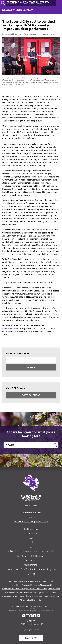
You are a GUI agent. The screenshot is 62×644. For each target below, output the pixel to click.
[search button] (55, 445)
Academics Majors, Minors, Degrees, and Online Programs (31, 611)
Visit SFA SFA (31, 609)
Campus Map (31, 560)
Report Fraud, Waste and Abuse (14, 596)
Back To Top (31, 638)
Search (31, 367)
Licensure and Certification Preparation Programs (31, 569)
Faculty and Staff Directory (31, 556)
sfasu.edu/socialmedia (31, 624)
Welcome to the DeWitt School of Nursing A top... (31, 606)
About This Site (31, 630)
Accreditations (31, 565)
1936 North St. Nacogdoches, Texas (31, 522)
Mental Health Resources (20, 585)
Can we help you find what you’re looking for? (31, 434)
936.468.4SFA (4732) (31, 512)
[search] (31, 445)
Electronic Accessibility (18, 581)
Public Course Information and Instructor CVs (31, 551)
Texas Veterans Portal (48, 592)
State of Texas (54, 589)
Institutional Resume (52, 596)
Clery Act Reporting (35, 596)
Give (31, 547)
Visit (31, 538)
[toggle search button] (3, 3)
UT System (43, 589)
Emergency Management (41, 585)
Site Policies (37, 600)
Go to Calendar (31, 395)
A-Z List (31, 574)
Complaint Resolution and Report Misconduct (20, 589)
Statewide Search (12, 592)
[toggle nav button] (59, 3)
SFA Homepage (31, 529)
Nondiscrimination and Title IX (40, 581)
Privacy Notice (25, 600)
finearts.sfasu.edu (10, 328)
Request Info (31, 533)
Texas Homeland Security (29, 592)
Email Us (31, 517)
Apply (31, 542)
